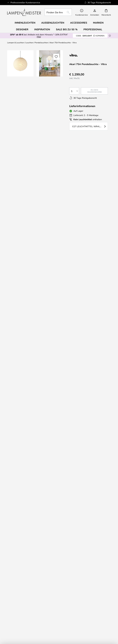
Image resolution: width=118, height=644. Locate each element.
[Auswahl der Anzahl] (74, 91)
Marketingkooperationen (86, 587)
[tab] (29, 156)
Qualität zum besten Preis (32, 607)
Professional (93, 29)
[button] (20, 93)
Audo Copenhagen (32, 601)
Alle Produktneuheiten (32, 613)
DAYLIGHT (90, 36)
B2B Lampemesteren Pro (86, 584)
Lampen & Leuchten (16, 42)
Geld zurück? (32, 508)
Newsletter (86, 502)
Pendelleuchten (41, 42)
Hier (39, 37)
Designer (17, 159)
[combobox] (58, 12)
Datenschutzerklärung (92, 446)
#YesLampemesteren (86, 575)
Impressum (32, 578)
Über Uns (32, 575)
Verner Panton (32, 604)
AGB (32, 581)
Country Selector (32, 587)
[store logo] (24, 12)
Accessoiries (32, 610)
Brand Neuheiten (86, 581)
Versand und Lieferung (32, 502)
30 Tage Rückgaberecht (86, 505)
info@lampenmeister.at (29, 358)
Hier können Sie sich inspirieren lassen (57, 309)
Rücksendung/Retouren (32, 505)
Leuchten (29, 42)
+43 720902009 (25, 353)
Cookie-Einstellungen (86, 578)
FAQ (32, 488)
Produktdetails (71, 156)
